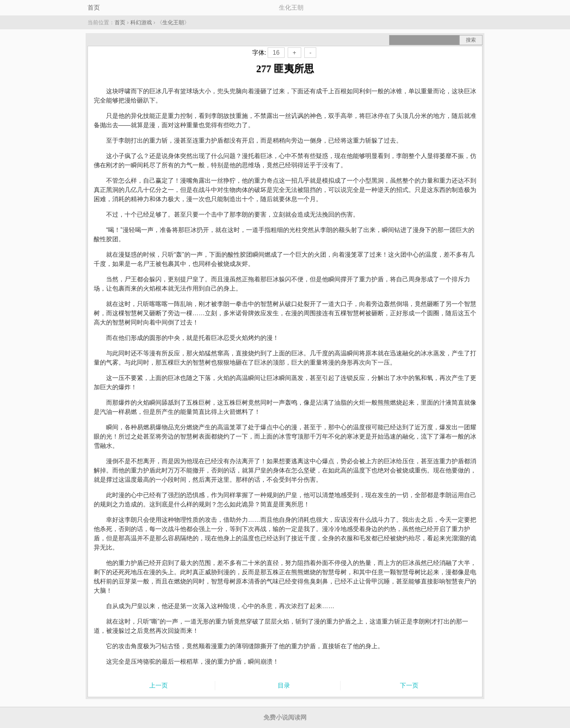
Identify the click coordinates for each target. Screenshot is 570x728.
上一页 (159, 685)
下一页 (409, 685)
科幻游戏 (141, 22)
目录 (284, 685)
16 (276, 53)
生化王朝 (173, 22)
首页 (94, 8)
